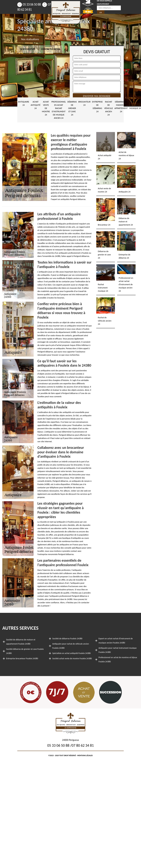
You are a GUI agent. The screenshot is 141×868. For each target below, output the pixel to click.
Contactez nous (51, 49)
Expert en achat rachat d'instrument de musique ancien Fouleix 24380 (116, 641)
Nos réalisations (30, 39)
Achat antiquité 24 (36, 105)
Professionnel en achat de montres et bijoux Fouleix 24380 (118, 660)
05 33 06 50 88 (29, 4)
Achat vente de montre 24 (46, 108)
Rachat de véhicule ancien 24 (109, 108)
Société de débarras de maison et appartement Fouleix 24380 (21, 642)
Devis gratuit (28, 49)
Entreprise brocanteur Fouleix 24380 (22, 658)
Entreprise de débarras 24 (97, 107)
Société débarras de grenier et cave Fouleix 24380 (25, 651)
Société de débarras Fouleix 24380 (67, 639)
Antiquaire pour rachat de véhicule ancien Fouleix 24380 (71, 646)
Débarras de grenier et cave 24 (72, 108)
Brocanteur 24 (84, 103)
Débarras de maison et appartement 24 (121, 107)
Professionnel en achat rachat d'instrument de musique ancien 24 (59, 110)
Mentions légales (85, 755)
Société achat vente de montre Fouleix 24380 (72, 658)
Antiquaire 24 (24, 103)
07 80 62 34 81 (83, 745)
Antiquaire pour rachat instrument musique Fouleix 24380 (118, 650)
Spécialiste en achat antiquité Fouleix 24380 (71, 653)
